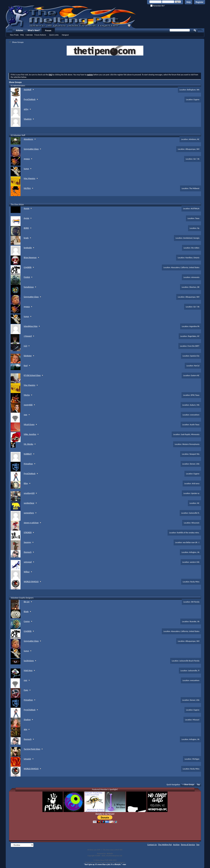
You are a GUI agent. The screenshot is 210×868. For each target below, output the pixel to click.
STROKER (28, 532)
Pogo (26, 690)
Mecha (27, 395)
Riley (26, 483)
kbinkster (28, 356)
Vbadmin (28, 119)
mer (25, 415)
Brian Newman (30, 257)
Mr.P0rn (27, 188)
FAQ (22, 35)
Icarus (26, 169)
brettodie (28, 248)
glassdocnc (28, 139)
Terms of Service (188, 845)
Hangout (65, 35)
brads (26, 238)
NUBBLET (28, 454)
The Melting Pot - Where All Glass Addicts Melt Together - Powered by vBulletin (71, 17)
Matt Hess (28, 670)
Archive (176, 845)
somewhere (29, 513)
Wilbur (27, 572)
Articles (19, 30)
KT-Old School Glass (32, 375)
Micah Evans (29, 424)
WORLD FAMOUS (31, 581)
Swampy (27, 542)
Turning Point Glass (32, 749)
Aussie (27, 208)
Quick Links (54, 35)
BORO (26, 228)
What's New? (34, 30)
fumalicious (29, 287)
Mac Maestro (29, 178)
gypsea (27, 159)
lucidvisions (29, 661)
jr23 (25, 346)
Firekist (27, 277)
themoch (28, 552)
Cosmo (27, 621)
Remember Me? (157, 6)
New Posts (14, 35)
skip (25, 729)
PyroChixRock (30, 99)
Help (189, 2)
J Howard (28, 336)
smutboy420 (29, 493)
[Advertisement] (105, 64)
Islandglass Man (31, 326)
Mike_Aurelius (30, 434)
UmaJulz (27, 759)
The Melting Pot (165, 845)
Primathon (28, 464)
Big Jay (27, 602)
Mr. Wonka (28, 444)
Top (198, 785)
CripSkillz (28, 267)
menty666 (28, 405)
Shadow (27, 719)
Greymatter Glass (31, 149)
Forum (48, 31)
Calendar (29, 35)
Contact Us (152, 845)
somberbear (29, 503)
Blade (26, 611)
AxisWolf (28, 89)
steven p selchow (31, 523)
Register (200, 2)
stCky (26, 109)
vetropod (28, 562)
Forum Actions (40, 35)
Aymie (26, 218)
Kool (26, 365)
